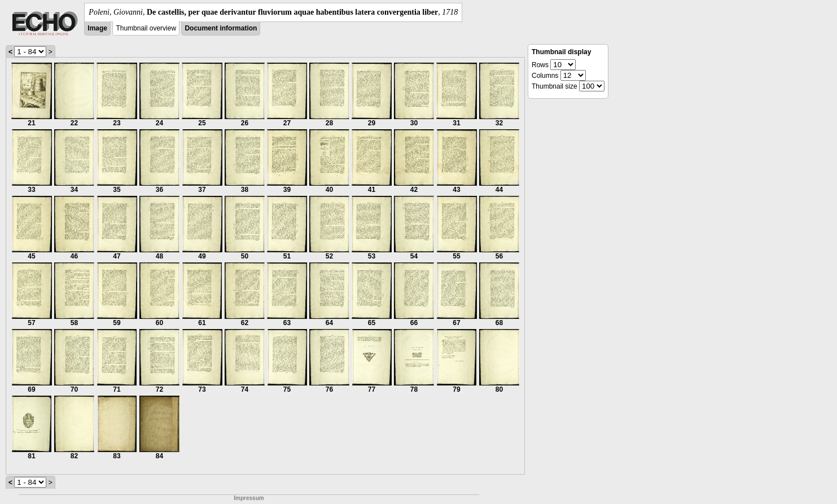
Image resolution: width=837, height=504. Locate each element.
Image (97, 28)
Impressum (249, 498)
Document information (221, 28)
